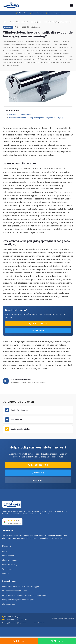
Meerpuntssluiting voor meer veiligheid (18, 600)
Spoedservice (8, 569)
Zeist (53, 538)
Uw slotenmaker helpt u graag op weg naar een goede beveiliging (36, 118)
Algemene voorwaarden (28, 623)
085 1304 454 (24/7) (12, 617)
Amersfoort (14, 536)
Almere (5, 536)
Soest (29, 538)
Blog (12, 22)
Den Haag (60, 536)
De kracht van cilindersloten (20, 115)
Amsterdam (24, 536)
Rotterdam (22, 538)
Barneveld (51, 536)
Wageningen (45, 538)
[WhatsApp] (57, 641)
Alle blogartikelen (9, 604)
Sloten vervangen (10, 560)
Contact (38, 480)
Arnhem (42, 536)
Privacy (5, 623)
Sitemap (41, 623)
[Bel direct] (19, 641)
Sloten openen (8, 556)
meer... (61, 538)
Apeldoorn (34, 536)
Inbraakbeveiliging (10, 564)
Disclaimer (13, 623)
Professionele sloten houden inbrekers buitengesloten (24, 595)
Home (5, 22)
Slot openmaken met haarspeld (15, 591)
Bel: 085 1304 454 (38, 324)
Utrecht (36, 538)
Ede (66, 536)
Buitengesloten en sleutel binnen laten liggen (21, 587)
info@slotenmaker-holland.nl (15, 619)
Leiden (14, 538)
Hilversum (6, 538)
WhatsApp (38, 330)
